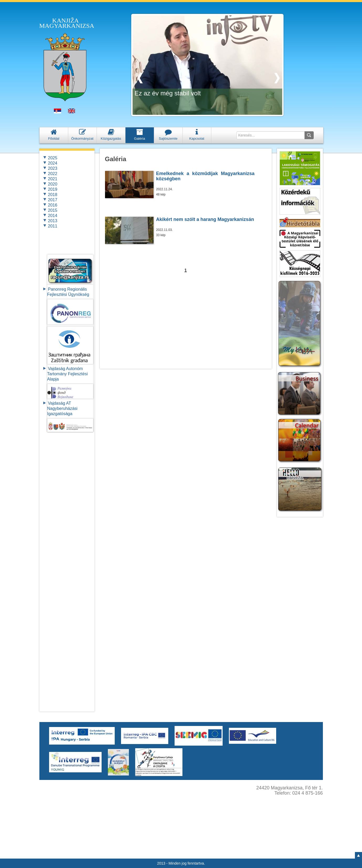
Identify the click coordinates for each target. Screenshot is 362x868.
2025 (53, 158)
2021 (53, 179)
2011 (53, 226)
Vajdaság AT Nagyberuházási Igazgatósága (62, 408)
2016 (53, 205)
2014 (53, 216)
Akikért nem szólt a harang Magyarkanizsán (205, 219)
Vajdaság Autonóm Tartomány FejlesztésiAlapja (68, 374)
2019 (53, 189)
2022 (53, 174)
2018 (53, 195)
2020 (53, 184)
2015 (53, 210)
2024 (53, 163)
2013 (53, 221)
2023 (53, 168)
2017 (53, 200)
